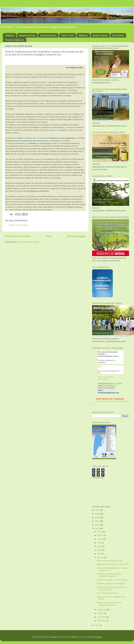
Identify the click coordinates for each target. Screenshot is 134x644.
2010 (97, 517)
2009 (97, 514)
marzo (100, 539)
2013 (97, 528)
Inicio (49, 236)
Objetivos (10, 35)
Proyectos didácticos (15, 40)
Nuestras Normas (27, 35)
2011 (97, 521)
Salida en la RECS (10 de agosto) (111, 583)
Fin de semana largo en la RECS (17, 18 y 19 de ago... (113, 588)
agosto (100, 557)
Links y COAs (67, 35)
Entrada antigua (77, 236)
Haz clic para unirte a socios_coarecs (106, 378)
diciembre (102, 621)
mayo (100, 546)
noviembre (102, 617)
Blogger (99, 637)
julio (99, 554)
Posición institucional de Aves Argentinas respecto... (109, 575)
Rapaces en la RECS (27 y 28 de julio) (113, 564)
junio (100, 550)
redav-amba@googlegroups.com (108, 391)
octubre (101, 613)
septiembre (102, 610)
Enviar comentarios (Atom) (28, 242)
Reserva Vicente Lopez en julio (110, 561)
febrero (101, 535)
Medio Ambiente (100, 35)
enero (100, 532)
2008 (97, 510)
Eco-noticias (118, 35)
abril (99, 543)
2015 (97, 625)
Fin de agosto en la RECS (108, 593)
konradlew (72, 637)
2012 (97, 525)
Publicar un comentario (18, 225)
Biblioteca (83, 35)
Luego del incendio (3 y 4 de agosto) (112, 580)
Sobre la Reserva (48, 35)
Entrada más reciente (17, 236)
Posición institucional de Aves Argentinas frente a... (109, 604)
